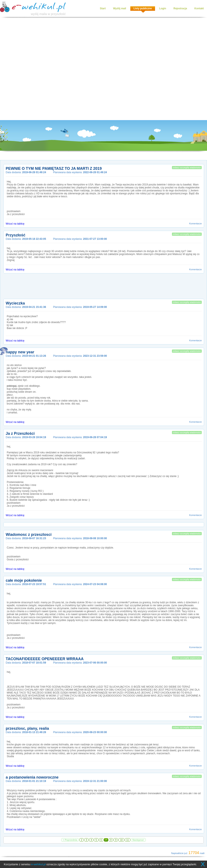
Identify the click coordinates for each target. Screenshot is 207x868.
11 (128, 840)
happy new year (20, 352)
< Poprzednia (70, 840)
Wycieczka (15, 303)
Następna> (138, 840)
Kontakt (199, 8)
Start (103, 8)
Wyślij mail (120, 8)
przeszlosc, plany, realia (27, 728)
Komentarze (195, 224)
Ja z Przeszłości (20, 433)
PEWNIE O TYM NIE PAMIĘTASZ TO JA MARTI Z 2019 (54, 169)
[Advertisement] (49, 69)
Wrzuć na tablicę (15, 224)
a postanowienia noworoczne (32, 777)
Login (163, 8)
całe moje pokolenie (24, 580)
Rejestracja (180, 8)
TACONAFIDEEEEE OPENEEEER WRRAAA (45, 659)
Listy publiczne (143, 8)
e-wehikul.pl (38, 864)
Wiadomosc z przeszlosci (29, 535)
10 (121, 840)
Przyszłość (16, 235)
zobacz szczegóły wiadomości (187, 168)
